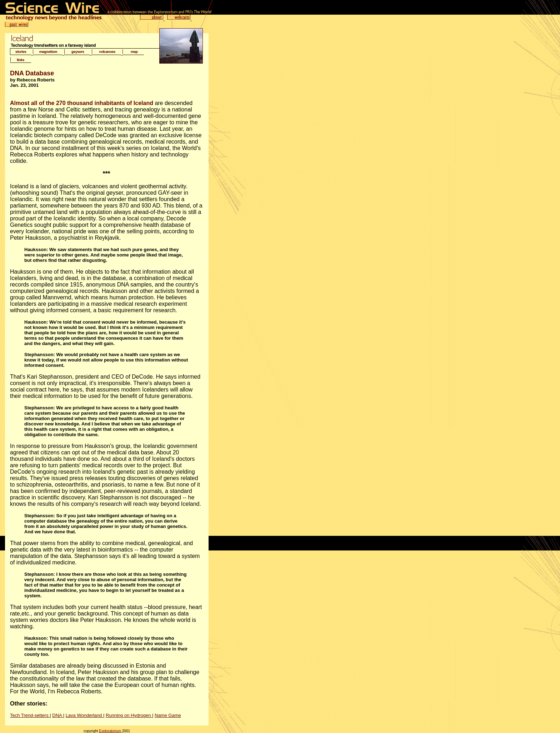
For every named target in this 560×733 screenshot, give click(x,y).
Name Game (168, 715)
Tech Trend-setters (30, 715)
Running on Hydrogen (129, 715)
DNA (57, 715)
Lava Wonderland (84, 715)
